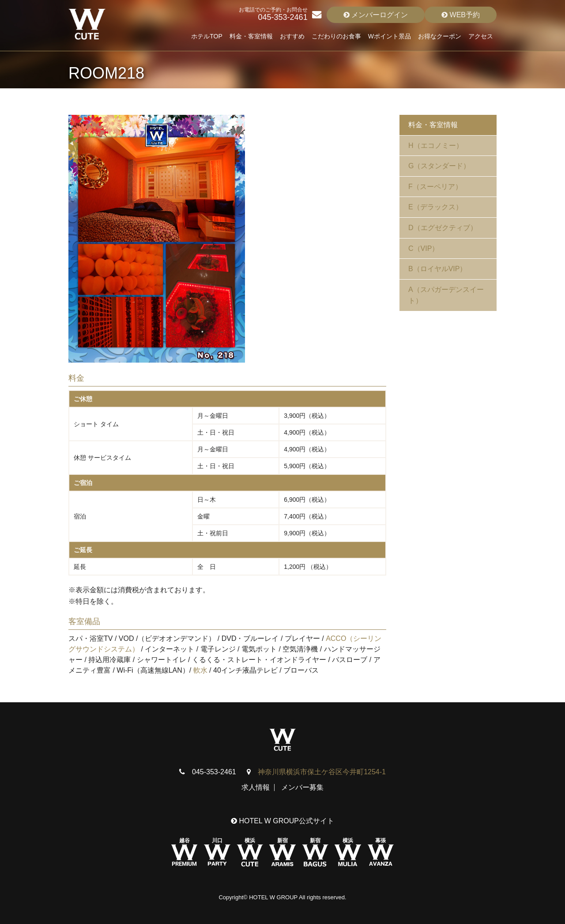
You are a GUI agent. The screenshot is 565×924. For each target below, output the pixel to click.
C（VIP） (424, 248)
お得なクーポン (440, 36)
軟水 (200, 670)
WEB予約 (461, 15)
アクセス (481, 36)
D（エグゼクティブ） (443, 228)
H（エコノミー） (436, 146)
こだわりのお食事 (336, 36)
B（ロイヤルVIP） (437, 269)
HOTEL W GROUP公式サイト (282, 821)
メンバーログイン (376, 15)
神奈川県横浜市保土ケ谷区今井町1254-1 (322, 772)
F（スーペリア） (435, 187)
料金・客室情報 (251, 36)
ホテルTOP (207, 36)
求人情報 (256, 787)
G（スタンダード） (439, 166)
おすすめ (292, 36)
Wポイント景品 (390, 36)
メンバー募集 (302, 787)
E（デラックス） (435, 207)
